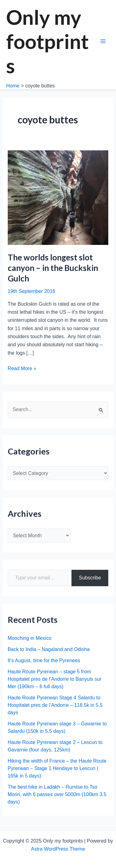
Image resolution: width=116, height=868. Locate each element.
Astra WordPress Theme (58, 849)
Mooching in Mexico (30, 638)
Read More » (22, 369)
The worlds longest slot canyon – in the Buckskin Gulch (53, 268)
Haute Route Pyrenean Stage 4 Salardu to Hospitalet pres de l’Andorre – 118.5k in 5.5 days (55, 705)
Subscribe (90, 578)
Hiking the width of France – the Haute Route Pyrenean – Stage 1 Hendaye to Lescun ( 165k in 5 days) (57, 768)
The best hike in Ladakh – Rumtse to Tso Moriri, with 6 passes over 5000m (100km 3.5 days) (57, 794)
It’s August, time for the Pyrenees (44, 660)
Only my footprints (47, 41)
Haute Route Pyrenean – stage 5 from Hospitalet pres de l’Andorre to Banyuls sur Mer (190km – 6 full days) (55, 679)
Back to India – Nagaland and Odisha (49, 649)
